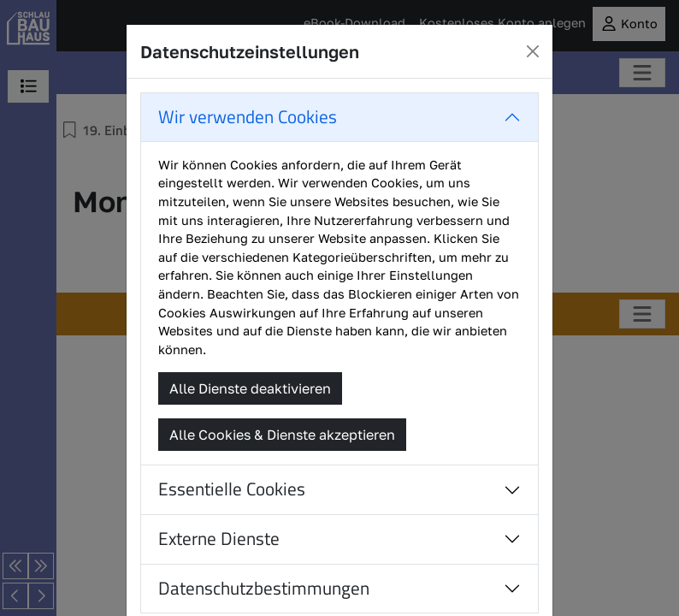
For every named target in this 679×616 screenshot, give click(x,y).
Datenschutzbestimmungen (264, 588)
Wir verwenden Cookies (248, 117)
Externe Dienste (219, 539)
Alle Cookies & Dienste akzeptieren (282, 435)
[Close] (533, 51)
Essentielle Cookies (232, 489)
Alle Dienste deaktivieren (250, 388)
